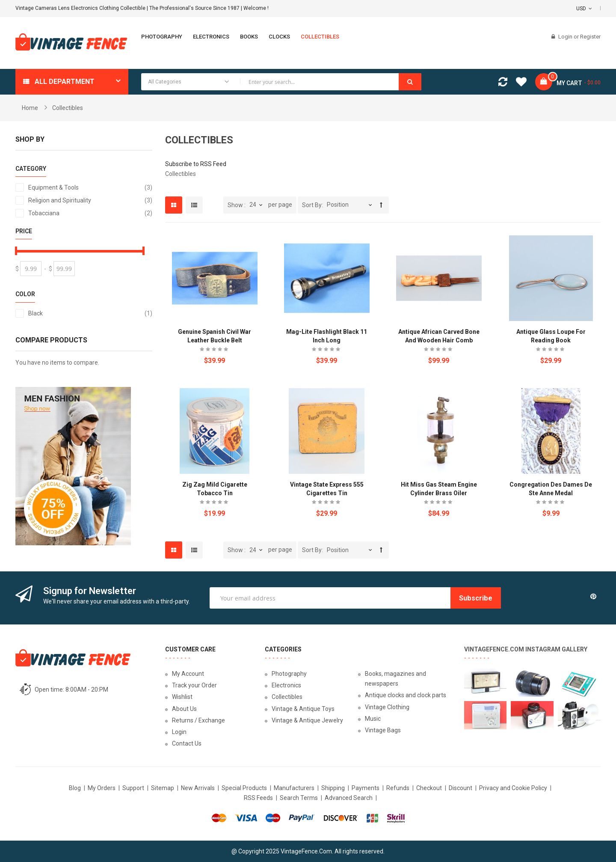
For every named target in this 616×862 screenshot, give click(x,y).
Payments (366, 788)
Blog (75, 788)
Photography (289, 674)
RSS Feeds (258, 798)
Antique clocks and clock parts (406, 695)
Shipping (333, 788)
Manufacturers (294, 788)
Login (566, 37)
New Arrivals (198, 788)
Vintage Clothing (387, 707)
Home (30, 108)
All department (65, 82)
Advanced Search (349, 798)
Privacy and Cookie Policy (513, 788)
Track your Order (194, 685)
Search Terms (299, 798)
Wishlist (182, 697)
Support (133, 788)
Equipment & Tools (90, 187)
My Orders (102, 788)
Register (590, 37)
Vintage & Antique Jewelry (307, 720)
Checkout (429, 788)
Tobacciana (90, 213)
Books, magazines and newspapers (395, 679)
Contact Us (187, 743)
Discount (461, 788)
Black (90, 313)
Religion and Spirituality (90, 200)
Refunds (398, 788)
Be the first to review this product (215, 350)
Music (373, 719)
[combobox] (281, 82)
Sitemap (163, 788)
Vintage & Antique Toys (303, 709)
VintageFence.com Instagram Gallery (526, 649)
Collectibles (287, 697)
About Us (184, 709)
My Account (188, 674)
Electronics (286, 685)
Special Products (244, 788)
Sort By (312, 205)
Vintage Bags (383, 730)
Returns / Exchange (198, 720)
